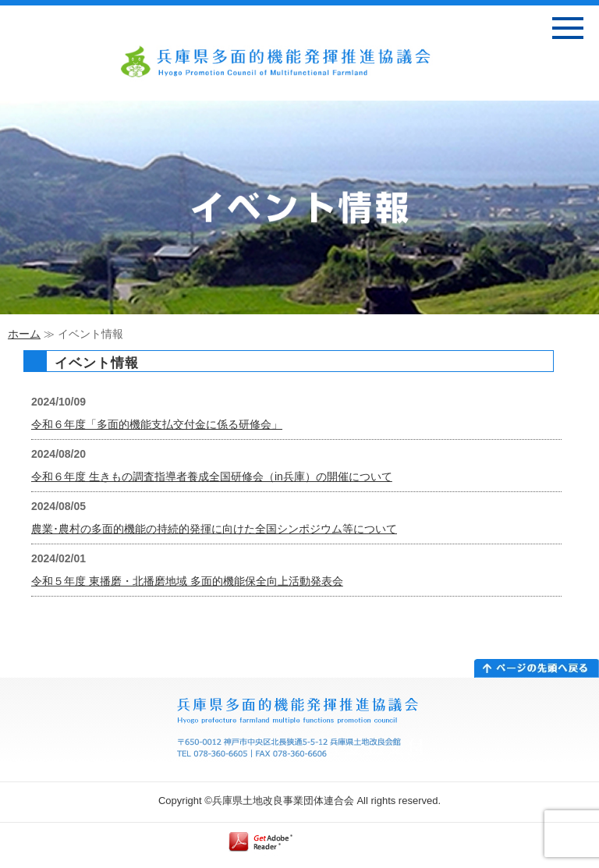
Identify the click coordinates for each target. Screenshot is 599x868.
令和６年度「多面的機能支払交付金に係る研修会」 (157, 424)
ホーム (24, 334)
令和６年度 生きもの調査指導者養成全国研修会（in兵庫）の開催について (212, 477)
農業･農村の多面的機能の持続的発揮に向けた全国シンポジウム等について (214, 529)
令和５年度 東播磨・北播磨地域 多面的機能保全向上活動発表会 (187, 581)
